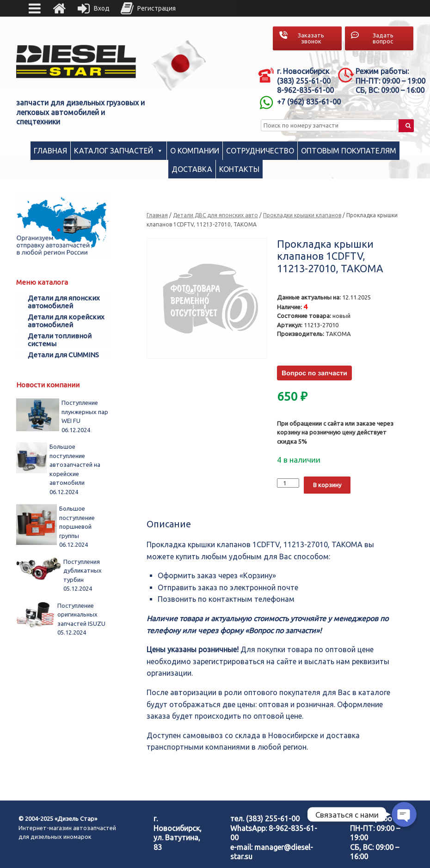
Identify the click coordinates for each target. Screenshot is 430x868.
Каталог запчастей (114, 151)
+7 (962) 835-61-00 (309, 102)
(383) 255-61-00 (273, 819)
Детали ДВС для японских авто (215, 215)
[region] (179, 66)
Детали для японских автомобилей (64, 302)
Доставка (192, 169)
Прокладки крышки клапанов (302, 215)
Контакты (239, 169)
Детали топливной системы (60, 340)
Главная (50, 151)
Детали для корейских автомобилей (66, 321)
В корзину (327, 485)
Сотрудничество (260, 151)
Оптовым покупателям (349, 151)
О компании (195, 151)
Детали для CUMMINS (63, 355)
